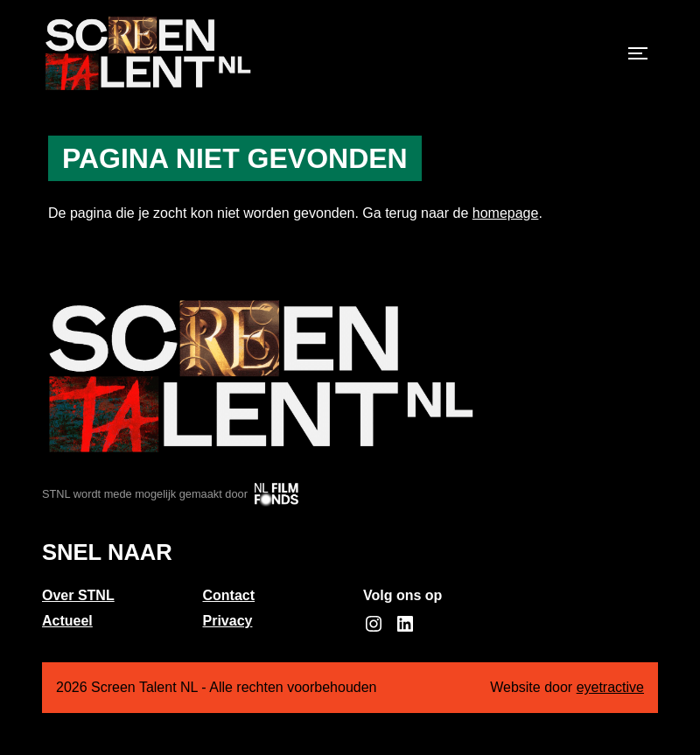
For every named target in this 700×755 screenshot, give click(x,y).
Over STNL (78, 595)
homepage (506, 213)
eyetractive (610, 687)
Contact (229, 595)
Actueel (67, 621)
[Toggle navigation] (638, 53)
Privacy (228, 621)
